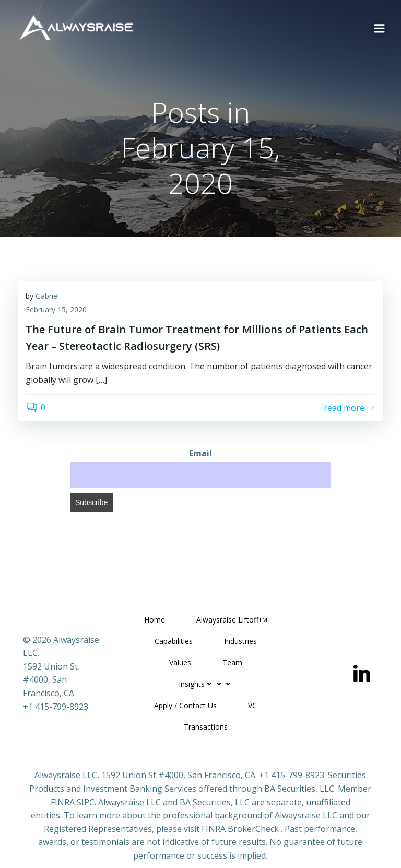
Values (180, 662)
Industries (240, 641)
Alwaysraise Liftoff (232, 620)
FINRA (63, 802)
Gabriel (47, 296)
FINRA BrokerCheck (240, 829)
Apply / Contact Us (185, 705)
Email (200, 453)
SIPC (86, 802)
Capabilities (174, 641)
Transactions (206, 727)
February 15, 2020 (56, 309)
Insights (206, 684)
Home (155, 620)
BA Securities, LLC (299, 789)
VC (252, 705)
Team (232, 662)
